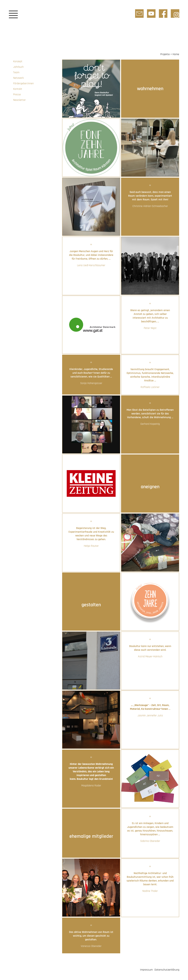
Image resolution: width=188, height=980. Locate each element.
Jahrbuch (18, 67)
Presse (17, 94)
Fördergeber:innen (23, 83)
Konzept (18, 61)
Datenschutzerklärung (167, 970)
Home (176, 54)
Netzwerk (18, 78)
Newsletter (19, 100)
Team (16, 72)
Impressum (146, 970)
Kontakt (18, 89)
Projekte (165, 54)
